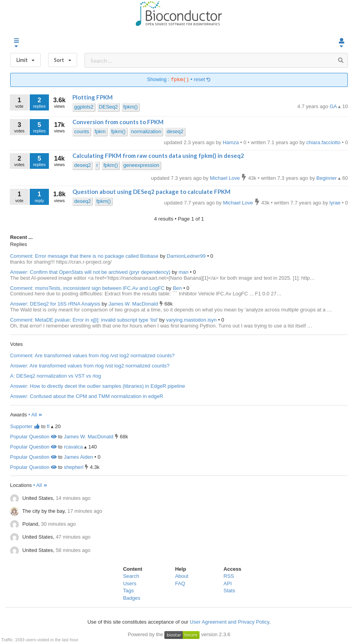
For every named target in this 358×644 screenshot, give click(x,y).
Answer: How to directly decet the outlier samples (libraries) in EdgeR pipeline (98, 386)
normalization (146, 131)
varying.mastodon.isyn (192, 320)
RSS (229, 576)
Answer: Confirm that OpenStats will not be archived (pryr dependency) (90, 272)
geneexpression (141, 165)
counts (81, 131)
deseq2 (175, 131)
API (228, 583)
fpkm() (130, 107)
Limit (25, 58)
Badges (131, 598)
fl (48, 426)
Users (130, 583)
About (182, 576)
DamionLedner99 (187, 256)
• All (35, 415)
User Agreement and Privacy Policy (229, 622)
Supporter (25, 426)
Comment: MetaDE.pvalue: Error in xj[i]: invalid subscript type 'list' (84, 320)
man (184, 272)
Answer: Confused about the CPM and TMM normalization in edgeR (87, 396)
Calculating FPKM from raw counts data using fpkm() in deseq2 (158, 156)
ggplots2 (84, 107)
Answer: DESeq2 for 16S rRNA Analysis (55, 304)
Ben (178, 288)
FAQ (180, 583)
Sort (63, 58)
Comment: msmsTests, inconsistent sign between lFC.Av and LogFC (87, 288)
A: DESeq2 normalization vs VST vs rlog (56, 376)
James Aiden (78, 457)
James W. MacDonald (134, 304)
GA (334, 106)
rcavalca (73, 447)
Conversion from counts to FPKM (118, 122)
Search (131, 576)
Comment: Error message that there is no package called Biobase (84, 256)
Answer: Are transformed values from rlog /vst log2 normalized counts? (90, 366)
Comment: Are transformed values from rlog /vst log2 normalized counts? (93, 355)
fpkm (100, 131)
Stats (229, 591)
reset (202, 80)
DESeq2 (108, 107)
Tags (128, 591)
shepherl (74, 467)
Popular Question (33, 437)
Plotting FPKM (93, 97)
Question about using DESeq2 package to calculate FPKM (151, 192)
